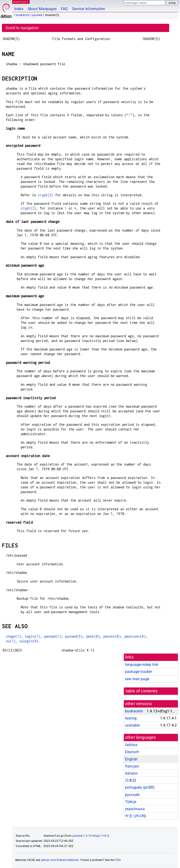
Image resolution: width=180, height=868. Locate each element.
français (132, 766)
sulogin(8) (29, 641)
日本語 (131, 780)
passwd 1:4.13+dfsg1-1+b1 (90, 836)
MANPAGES (21, 2)
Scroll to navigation (22, 28)
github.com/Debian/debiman (60, 860)
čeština (131, 745)
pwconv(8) (112, 636)
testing (131, 718)
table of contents (142, 691)
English (131, 759)
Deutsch (132, 752)
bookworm (23, 15)
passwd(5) (74, 636)
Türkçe (131, 802)
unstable (132, 725)
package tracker (138, 672)
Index (19, 9)
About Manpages (42, 9)
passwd (37, 15)
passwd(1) (53, 636)
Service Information (88, 9)
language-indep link (142, 665)
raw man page (137, 679)
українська (135, 809)
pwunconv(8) (135, 636)
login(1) (33, 636)
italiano (131, 773)
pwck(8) (93, 636)
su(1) (11, 641)
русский (132, 795)
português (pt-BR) (140, 787)
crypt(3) (45, 195)
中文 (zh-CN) (136, 816)
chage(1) (14, 636)
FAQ (64, 9)
